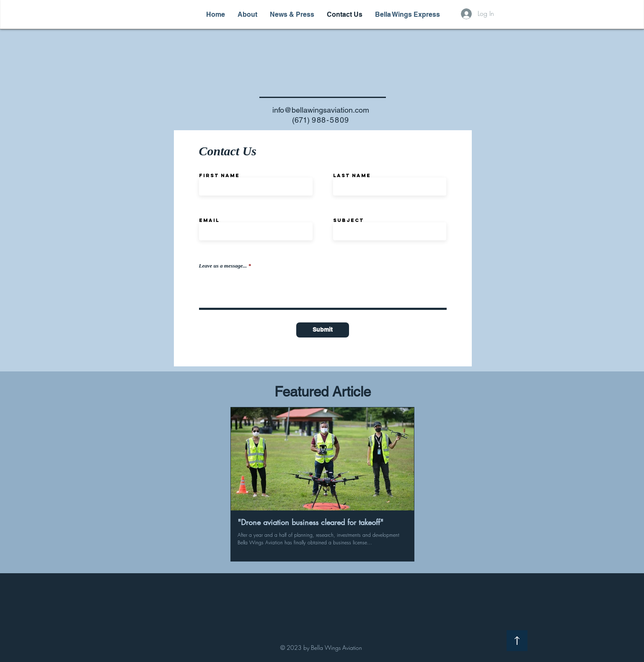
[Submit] (323, 330)
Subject (348, 220)
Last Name (352, 175)
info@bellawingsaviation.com (321, 110)
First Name (219, 175)
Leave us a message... (223, 266)
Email (209, 220)
